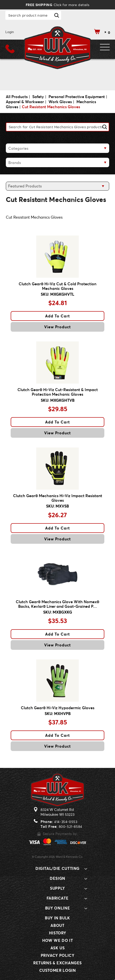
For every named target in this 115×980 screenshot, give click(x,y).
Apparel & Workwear (25, 102)
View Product (58, 327)
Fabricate (58, 898)
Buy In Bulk (57, 918)
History (57, 933)
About (57, 925)
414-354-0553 (66, 822)
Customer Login (58, 970)
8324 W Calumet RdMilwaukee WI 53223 (57, 812)
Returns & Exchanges (57, 963)
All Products (17, 97)
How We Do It (58, 940)
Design (57, 878)
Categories (18, 148)
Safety (38, 97)
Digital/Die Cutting (57, 868)
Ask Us (58, 948)
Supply (57, 888)
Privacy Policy (58, 955)
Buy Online (57, 908)
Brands (15, 162)
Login (10, 32)
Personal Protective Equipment (77, 97)
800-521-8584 (70, 826)
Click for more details (57, 5)
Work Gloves (60, 102)
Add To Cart (57, 316)
